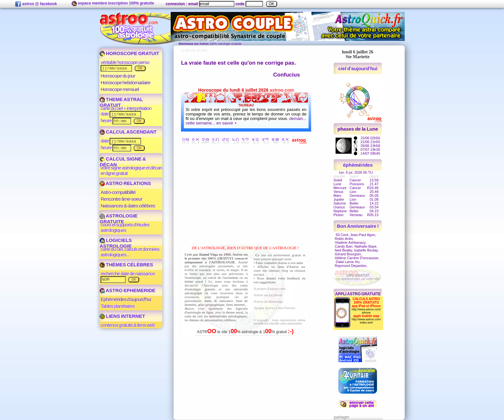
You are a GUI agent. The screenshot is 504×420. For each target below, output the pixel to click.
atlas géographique (211, 305)
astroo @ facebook (36, 4)
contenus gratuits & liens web (128, 325)
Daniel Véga (209, 254)
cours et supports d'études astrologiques (125, 227)
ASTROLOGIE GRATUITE (119, 219)
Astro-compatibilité (118, 192)
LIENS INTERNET (122, 316)
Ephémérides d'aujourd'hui (126, 299)
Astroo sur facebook (268, 295)
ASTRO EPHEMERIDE (127, 290)
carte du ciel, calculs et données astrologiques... (130, 252)
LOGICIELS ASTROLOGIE (116, 243)
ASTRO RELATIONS (125, 183)
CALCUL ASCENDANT (128, 132)
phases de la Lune (358, 129)
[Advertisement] (247, 195)
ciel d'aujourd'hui (358, 68)
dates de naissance (219, 301)
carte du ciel (193, 316)
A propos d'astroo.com (270, 288)
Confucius (287, 75)
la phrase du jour (194, 50)
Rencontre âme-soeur (122, 199)
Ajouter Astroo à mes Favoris (274, 308)
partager (342, 417)
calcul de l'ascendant (223, 278)
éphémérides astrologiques (228, 316)
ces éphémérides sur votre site (357, 277)
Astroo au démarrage (268, 301)
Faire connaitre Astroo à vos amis (279, 263)
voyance (205, 270)
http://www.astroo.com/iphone (366, 311)
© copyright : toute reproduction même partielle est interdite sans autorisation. (279, 322)
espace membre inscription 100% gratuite (113, 4)
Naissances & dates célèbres (128, 206)
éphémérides (358, 165)
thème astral (194, 281)
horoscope (193, 278)
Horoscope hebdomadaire (126, 82)
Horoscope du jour (118, 76)
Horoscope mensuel (120, 89)
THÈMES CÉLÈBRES (126, 265)
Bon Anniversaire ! (358, 226)
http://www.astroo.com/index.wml (366, 321)
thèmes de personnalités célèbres (212, 320)
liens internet (235, 305)
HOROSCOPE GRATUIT (129, 53)
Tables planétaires (118, 306)
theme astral (235, 312)
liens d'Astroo (288, 267)
